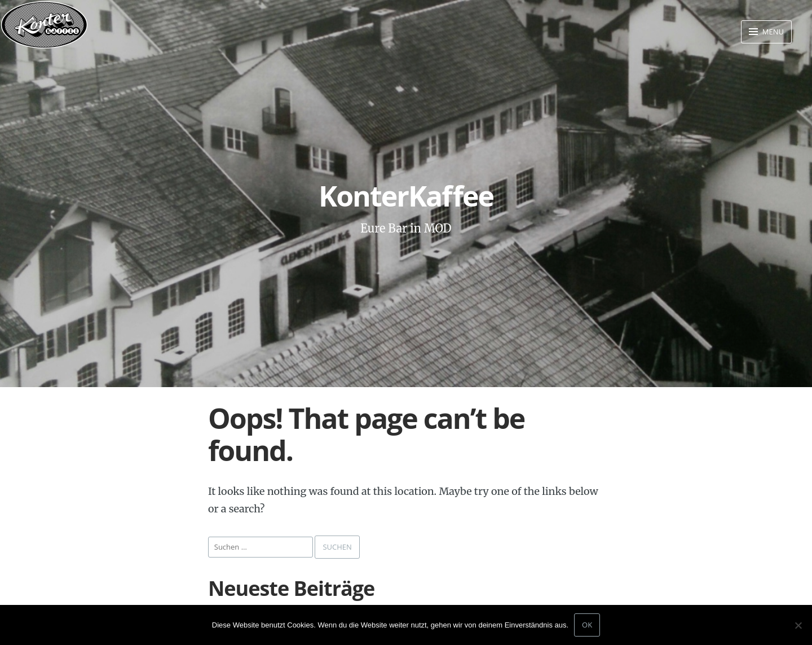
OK (587, 625)
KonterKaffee (406, 196)
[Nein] (798, 625)
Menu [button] (772, 32)
